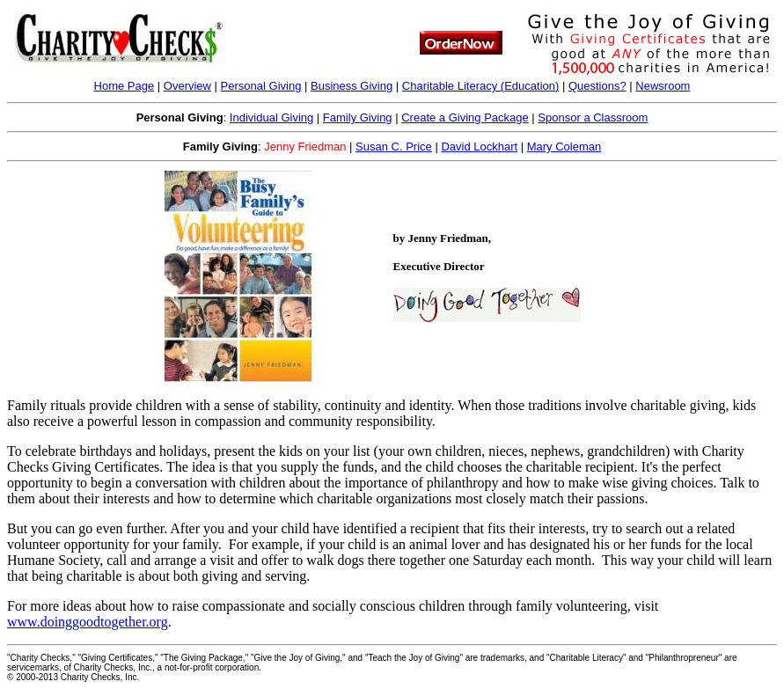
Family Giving (358, 117)
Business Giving (352, 86)
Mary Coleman (564, 147)
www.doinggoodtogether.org (88, 622)
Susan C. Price (394, 147)
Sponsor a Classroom (593, 117)
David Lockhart (479, 147)
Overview (187, 86)
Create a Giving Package (465, 117)
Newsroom (663, 86)
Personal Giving (261, 86)
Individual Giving (271, 117)
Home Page (125, 86)
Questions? (597, 86)
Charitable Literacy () (481, 86)
